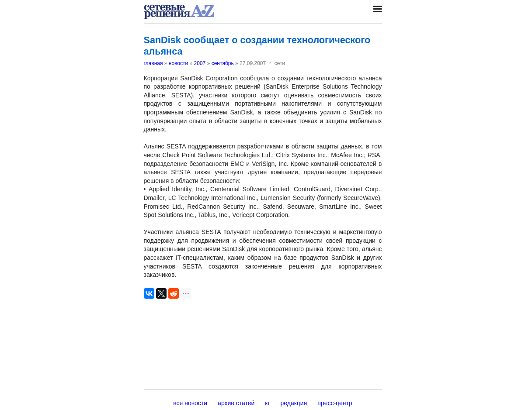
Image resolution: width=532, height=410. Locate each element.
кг (267, 403)
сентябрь (223, 63)
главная (153, 63)
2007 (200, 63)
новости (178, 63)
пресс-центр (335, 403)
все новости (190, 403)
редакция (294, 403)
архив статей (236, 403)
